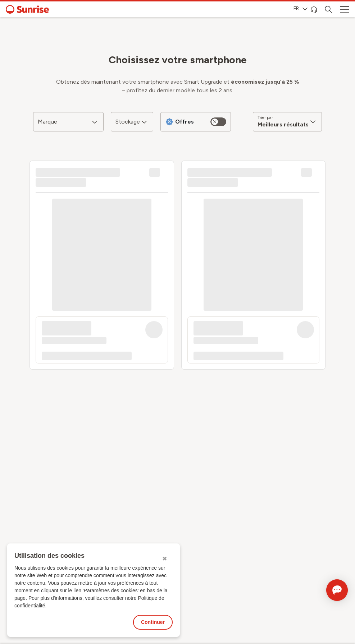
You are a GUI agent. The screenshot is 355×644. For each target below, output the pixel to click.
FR (301, 8)
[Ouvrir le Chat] (327, 590)
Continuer (153, 622)
